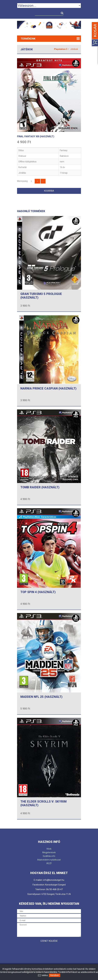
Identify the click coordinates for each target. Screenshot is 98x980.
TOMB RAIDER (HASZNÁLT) (40, 487)
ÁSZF (49, 863)
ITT (39, 975)
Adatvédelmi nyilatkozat (49, 860)
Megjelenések (49, 852)
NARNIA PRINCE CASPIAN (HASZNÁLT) (48, 388)
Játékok (74, 49)
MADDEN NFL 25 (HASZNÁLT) (41, 697)
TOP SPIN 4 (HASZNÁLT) (38, 592)
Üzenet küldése (49, 941)
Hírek (49, 849)
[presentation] (40, 950)
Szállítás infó (49, 856)
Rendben (55, 975)
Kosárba (49, 191)
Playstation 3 (61, 49)
